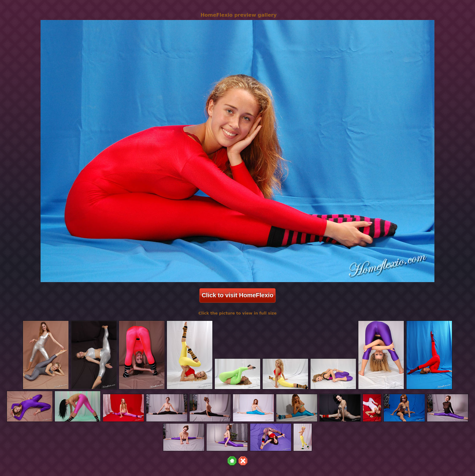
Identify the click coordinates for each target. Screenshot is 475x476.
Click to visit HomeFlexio (238, 295)
